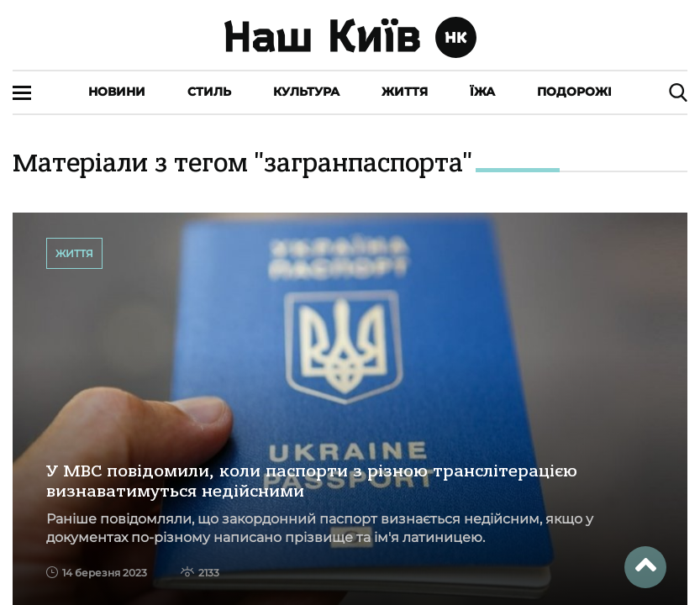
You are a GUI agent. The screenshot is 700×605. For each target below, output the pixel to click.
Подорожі (574, 92)
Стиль (209, 92)
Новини (117, 92)
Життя (405, 92)
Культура (306, 92)
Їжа (482, 92)
